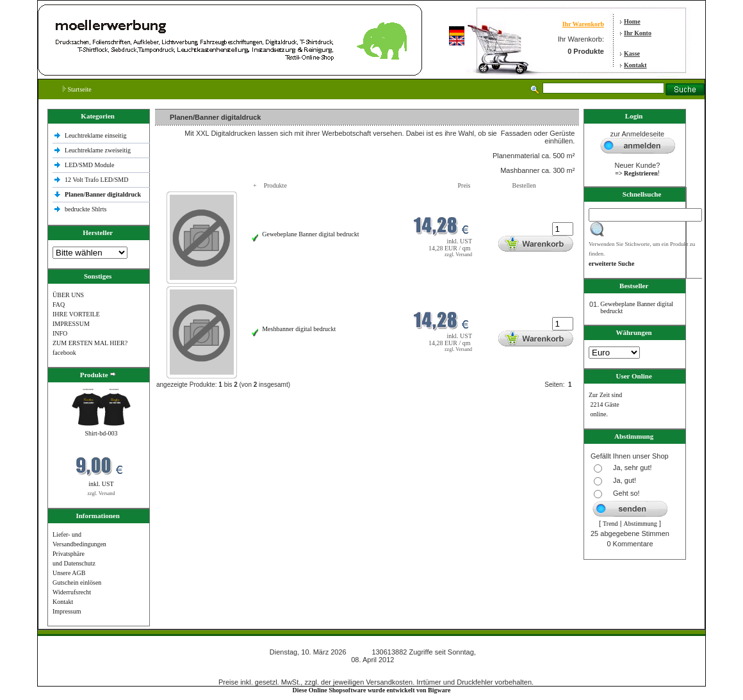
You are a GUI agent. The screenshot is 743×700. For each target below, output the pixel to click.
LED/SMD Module (90, 165)
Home (632, 21)
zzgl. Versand (102, 493)
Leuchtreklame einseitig (96, 135)
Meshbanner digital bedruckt (299, 329)
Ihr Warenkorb (583, 24)
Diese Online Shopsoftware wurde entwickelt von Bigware (372, 690)
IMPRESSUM (71, 324)
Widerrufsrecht (72, 592)
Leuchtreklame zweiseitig (99, 150)
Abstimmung (641, 524)
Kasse (632, 53)
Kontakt (635, 65)
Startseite (77, 89)
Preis (464, 185)
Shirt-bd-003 (101, 433)
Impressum (67, 611)
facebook (64, 353)
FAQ (59, 305)
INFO (60, 333)
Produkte (275, 185)
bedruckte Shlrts (86, 209)
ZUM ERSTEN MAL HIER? (90, 343)
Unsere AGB (69, 573)
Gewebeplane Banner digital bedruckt (310, 234)
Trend (610, 524)
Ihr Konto (638, 33)
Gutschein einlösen (77, 582)
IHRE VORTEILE (76, 314)
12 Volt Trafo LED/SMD (96, 180)
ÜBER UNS (68, 295)
